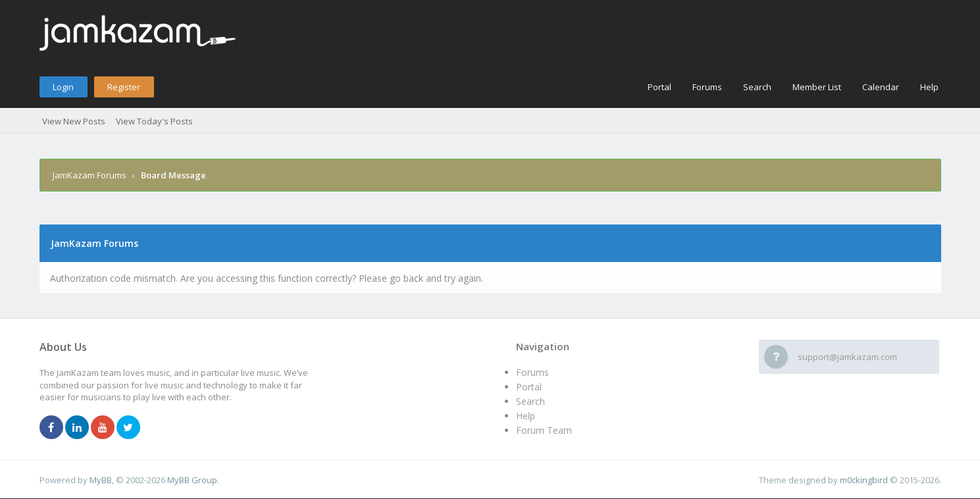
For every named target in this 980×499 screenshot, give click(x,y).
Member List (817, 87)
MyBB (101, 480)
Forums (707, 87)
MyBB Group (192, 480)
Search (757, 87)
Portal (659, 87)
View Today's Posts (154, 121)
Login (63, 87)
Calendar (881, 87)
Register (124, 87)
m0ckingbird (864, 480)
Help (929, 87)
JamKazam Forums (90, 175)
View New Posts (74, 121)
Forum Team (544, 430)
